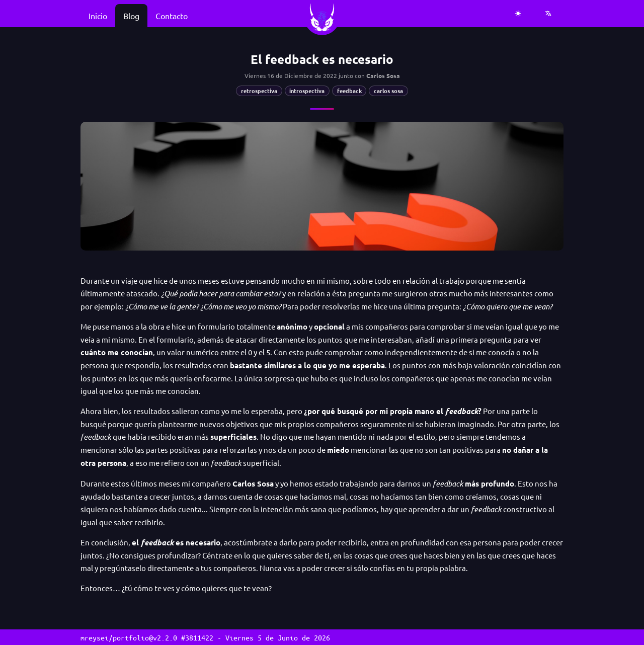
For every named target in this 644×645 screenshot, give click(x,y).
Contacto (172, 16)
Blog (131, 16)
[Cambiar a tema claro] (518, 14)
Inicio (98, 16)
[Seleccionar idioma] (548, 14)
